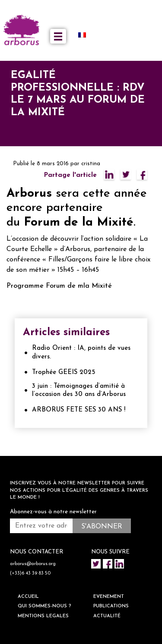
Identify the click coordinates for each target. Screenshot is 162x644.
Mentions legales (43, 616)
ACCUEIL (28, 597)
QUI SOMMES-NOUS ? (44, 606)
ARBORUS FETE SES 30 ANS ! (79, 410)
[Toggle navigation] (58, 36)
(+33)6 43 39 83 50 (30, 573)
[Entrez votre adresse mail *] (41, 526)
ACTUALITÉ (107, 616)
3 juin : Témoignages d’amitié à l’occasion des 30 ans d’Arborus (79, 391)
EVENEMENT (109, 597)
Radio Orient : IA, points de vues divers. (81, 353)
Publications (111, 606)
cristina (91, 164)
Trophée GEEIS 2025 (64, 372)
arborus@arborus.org (33, 564)
